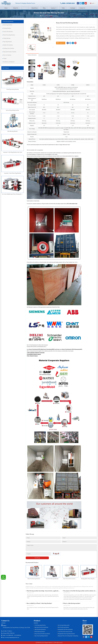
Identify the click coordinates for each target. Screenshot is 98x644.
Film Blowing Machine (8, 22)
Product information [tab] (32, 55)
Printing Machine (7, 28)
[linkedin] (83, 3)
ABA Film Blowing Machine (52, 579)
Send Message (37, 558)
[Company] (43, 542)
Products (24, 8)
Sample (5, 58)
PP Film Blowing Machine (40, 632)
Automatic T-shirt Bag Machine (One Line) (13, 152)
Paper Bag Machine (7, 42)
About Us (16, 8)
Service (53, 8)
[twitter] (81, 3)
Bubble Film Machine (8, 45)
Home (6, 8)
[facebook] (78, 3)
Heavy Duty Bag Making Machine (41, 636)
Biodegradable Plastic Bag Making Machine (66, 634)
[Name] (43, 538)
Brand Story (35, 8)
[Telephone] (79, 542)
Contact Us (82, 8)
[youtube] (86, 3)
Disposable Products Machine (10, 52)
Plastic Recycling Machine (9, 35)
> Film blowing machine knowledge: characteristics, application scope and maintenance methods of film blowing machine (57, 591)
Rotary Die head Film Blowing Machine (42, 634)
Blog (44, 8)
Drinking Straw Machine (9, 48)
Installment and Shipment (9, 62)
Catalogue (73, 8)
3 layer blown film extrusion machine (71, 579)
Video (63, 8)
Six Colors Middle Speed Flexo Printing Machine (13, 194)
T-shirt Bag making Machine (13, 89)
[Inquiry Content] (61, 548)
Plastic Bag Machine (8, 25)
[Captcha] (38, 554)
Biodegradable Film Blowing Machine (65, 629)
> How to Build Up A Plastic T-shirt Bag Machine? (39, 603)
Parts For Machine (7, 55)
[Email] (79, 538)
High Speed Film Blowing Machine (41, 627)
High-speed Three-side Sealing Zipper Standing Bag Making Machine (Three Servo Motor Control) (77, 636)
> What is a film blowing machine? (71, 603)
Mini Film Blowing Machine (34, 579)
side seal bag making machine (13, 110)
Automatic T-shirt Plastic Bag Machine (13, 173)
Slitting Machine (7, 38)
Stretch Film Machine (8, 32)
